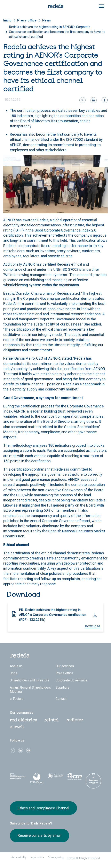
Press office (27, 20)
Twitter (12, 751)
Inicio (7, 20)
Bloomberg (93, 782)
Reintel (51, 720)
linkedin (21, 751)
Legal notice (37, 857)
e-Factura (17, 699)
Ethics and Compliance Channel (43, 808)
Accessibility (19, 857)
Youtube (29, 751)
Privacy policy (56, 857)
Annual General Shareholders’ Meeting (31, 689)
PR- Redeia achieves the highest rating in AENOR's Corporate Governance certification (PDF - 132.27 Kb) (53, 615)
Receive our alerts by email (39, 835)
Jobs (14, 673)
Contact (61, 699)
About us (16, 666)
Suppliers (62, 687)
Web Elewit (17, 727)
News (47, 20)
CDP (74, 777)
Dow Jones (18, 778)
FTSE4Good (37, 778)
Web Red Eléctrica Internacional (75, 720)
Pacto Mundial (55, 778)
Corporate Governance (72, 680)
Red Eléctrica (23, 720)
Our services (65, 666)
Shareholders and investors (30, 680)
